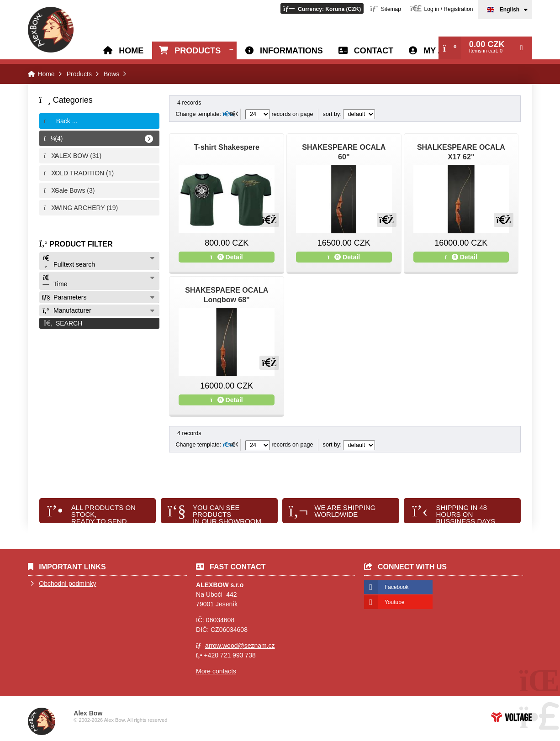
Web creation (512, 717)
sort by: (349, 114)
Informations (291, 51)
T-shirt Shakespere (227, 147)
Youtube (395, 602)
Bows (111, 74)
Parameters (64, 297)
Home (51, 30)
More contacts (216, 671)
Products (198, 51)
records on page (279, 114)
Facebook (397, 587)
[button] (322, 8)
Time (55, 281)
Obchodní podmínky (67, 583)
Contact (374, 51)
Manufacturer (67, 310)
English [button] (510, 10)
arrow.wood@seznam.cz (240, 646)
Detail (227, 257)
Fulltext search (69, 261)
